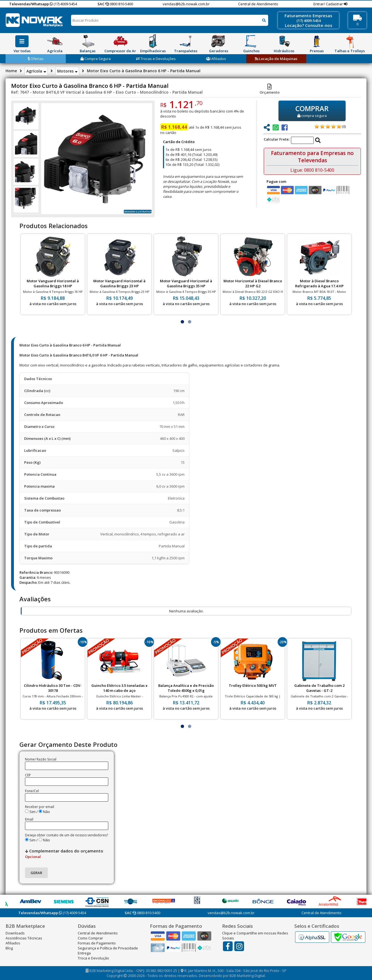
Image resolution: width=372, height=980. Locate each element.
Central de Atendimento (258, 4)
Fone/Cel (32, 791)
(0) (344, 126)
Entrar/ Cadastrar (329, 4)
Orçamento (270, 90)
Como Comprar (90, 938)
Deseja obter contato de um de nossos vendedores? (66, 835)
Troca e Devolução (93, 958)
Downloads (15, 933)
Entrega (84, 953)
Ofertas (36, 59)
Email (29, 819)
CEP (28, 775)
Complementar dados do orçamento (64, 854)
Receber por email (40, 807)
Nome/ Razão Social (41, 759)
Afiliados (216, 59)
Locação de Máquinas (276, 59)
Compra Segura (96, 59)
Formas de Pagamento (97, 943)
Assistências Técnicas (24, 938)
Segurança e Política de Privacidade (108, 948)
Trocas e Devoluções (156, 59)
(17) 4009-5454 (63, 4)
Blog (9, 948)
